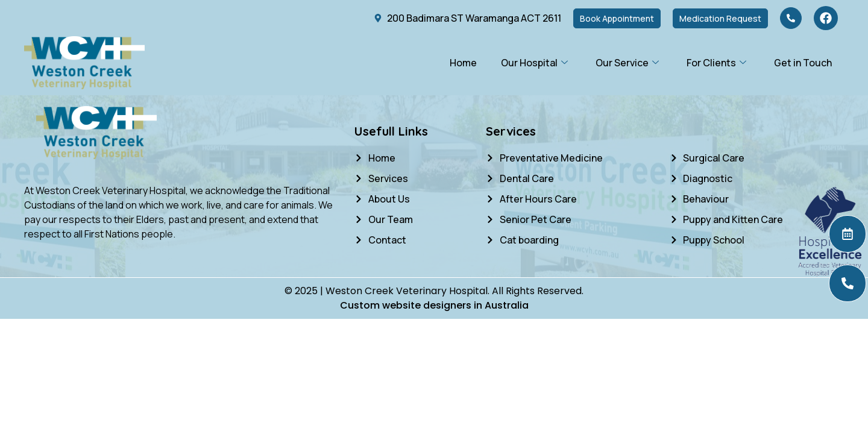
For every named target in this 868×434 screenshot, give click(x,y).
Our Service (627, 63)
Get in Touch (803, 63)
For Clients (716, 63)
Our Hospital (534, 63)
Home (463, 63)
